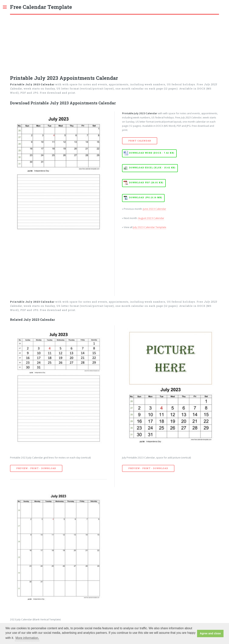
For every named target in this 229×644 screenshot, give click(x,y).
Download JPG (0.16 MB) (146, 197)
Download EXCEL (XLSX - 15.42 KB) (152, 168)
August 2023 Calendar (151, 218)
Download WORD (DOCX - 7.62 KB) (152, 153)
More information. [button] (27, 638)
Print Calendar (140, 141)
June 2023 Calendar (155, 209)
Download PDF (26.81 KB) (146, 183)
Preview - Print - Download (36, 468)
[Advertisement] (114, 43)
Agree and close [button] (210, 633)
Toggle (7, 7)
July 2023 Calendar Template (150, 227)
